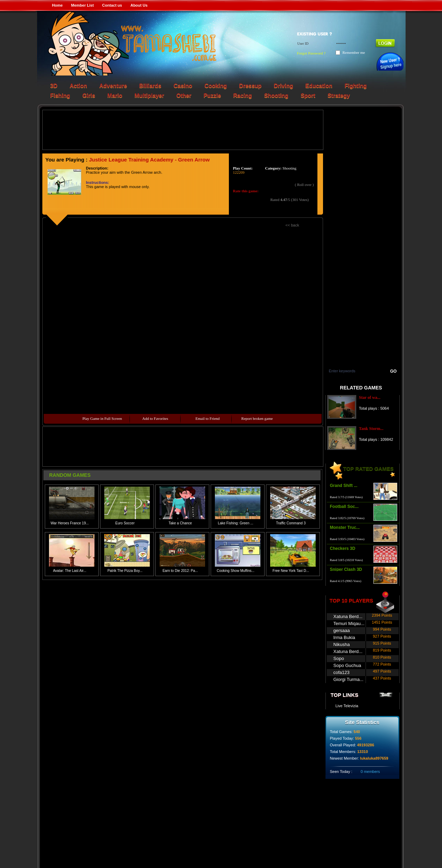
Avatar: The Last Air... (69, 571)
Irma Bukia (344, 637)
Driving (283, 86)
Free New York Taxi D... (291, 571)
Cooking (216, 86)
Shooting (276, 96)
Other (184, 96)
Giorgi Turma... (349, 679)
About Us (139, 5)
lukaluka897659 (374, 758)
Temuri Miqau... (349, 623)
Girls (89, 96)
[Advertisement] (183, 129)
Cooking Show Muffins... (236, 571)
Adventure (113, 86)
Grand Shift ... (344, 486)
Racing (242, 96)
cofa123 (342, 672)
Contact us (112, 5)
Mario (115, 96)
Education (319, 86)
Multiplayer (149, 96)
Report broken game (257, 418)
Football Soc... (344, 507)
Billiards (150, 86)
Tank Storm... (371, 429)
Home (58, 5)
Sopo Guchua (348, 665)
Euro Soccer (125, 523)
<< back (292, 225)
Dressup (250, 86)
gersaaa (342, 630)
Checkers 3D (343, 548)
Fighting (356, 86)
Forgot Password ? (311, 53)
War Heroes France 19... (69, 523)
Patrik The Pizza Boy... (125, 571)
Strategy (339, 96)
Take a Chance (180, 523)
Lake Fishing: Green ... (235, 523)
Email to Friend (208, 418)
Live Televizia (347, 706)
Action (78, 86)
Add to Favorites (155, 418)
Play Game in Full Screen (102, 418)
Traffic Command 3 (291, 523)
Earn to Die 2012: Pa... (180, 571)
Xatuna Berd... (348, 616)
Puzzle (212, 96)
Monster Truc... (345, 528)
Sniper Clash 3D (346, 569)
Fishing (60, 96)
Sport (308, 96)
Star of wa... (370, 397)
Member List (82, 5)
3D (54, 86)
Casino (183, 86)
